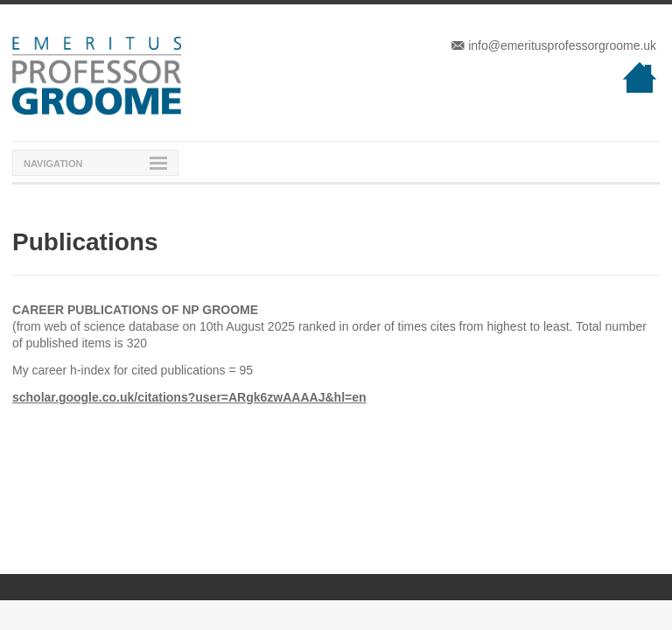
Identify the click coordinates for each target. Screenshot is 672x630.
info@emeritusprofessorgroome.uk (554, 45)
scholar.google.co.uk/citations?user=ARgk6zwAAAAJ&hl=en (189, 397)
